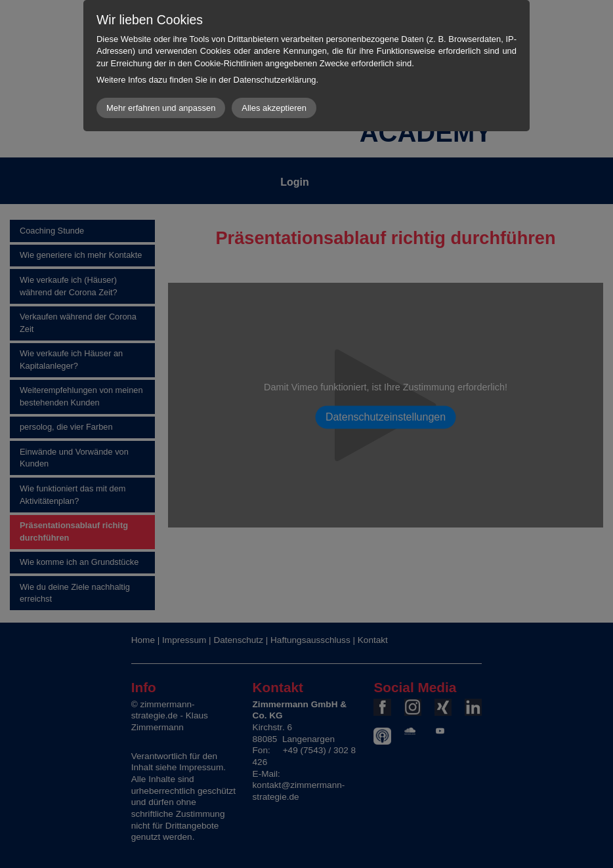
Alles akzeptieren (274, 108)
